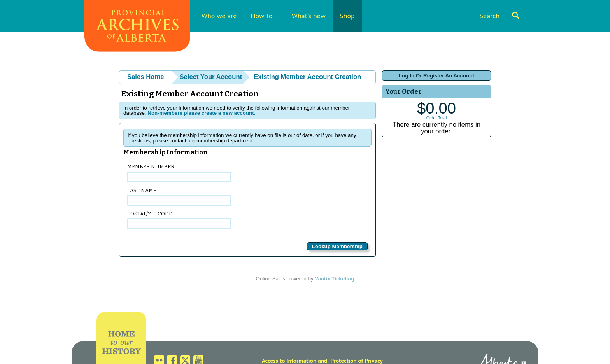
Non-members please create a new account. (201, 113)
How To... (264, 16)
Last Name (179, 197)
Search (499, 16)
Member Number (179, 173)
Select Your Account (211, 77)
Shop (347, 16)
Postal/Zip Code (179, 220)
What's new (309, 16)
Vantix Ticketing (334, 279)
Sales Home (145, 77)
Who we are (219, 16)
